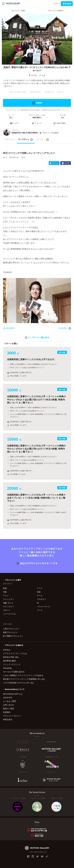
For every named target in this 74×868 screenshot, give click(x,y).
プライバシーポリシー (12, 716)
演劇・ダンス (8, 603)
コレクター (42, 140)
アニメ (6, 595)
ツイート (37, 123)
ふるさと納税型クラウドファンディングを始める (23, 675)
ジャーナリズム (9, 614)
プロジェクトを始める (56, 11)
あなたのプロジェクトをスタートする (37, 563)
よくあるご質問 (9, 701)
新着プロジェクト (10, 632)
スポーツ (7, 610)
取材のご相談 (9, 708)
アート (40, 588)
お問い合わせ (9, 705)
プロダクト (42, 599)
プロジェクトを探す (18, 11)
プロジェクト (10, 139)
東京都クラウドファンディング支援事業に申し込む (24, 679)
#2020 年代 (8, 697)
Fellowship (7, 668)
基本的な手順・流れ (11, 657)
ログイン (57, 3)
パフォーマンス (43, 606)
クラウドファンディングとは (15, 653)
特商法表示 (8, 719)
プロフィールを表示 (49, 133)
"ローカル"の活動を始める (14, 672)
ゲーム (40, 595)
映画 (5, 588)
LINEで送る (60, 123)
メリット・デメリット (12, 664)
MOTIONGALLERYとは (13, 694)
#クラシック (49, 92)
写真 (5, 592)
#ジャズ (61, 92)
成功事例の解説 (9, 661)
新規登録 (67, 4)
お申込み (7, 650)
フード (40, 610)
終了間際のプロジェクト (13, 636)
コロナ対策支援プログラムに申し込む (19, 683)
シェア (14, 123)
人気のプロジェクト (11, 629)
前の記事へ (9, 328)
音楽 (42, 75)
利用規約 (7, 712)
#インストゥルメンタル (18, 92)
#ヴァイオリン (36, 92)
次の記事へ (65, 328)
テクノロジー (9, 606)
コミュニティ (9, 599)
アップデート (26, 140)
